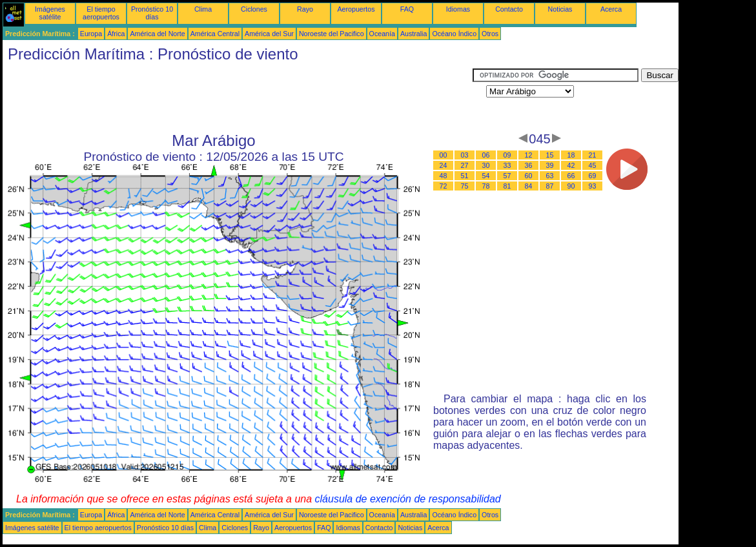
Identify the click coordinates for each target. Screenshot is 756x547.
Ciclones (254, 9)
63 (550, 176)
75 (465, 186)
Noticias (560, 9)
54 (486, 176)
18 (571, 155)
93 (593, 186)
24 (444, 165)
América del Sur (269, 34)
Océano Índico (454, 34)
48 (444, 176)
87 (550, 186)
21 (593, 155)
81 (507, 186)
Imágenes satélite (50, 13)
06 (486, 155)
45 (593, 165)
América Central (215, 34)
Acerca (611, 9)
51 (465, 176)
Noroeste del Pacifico (332, 34)
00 (444, 155)
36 (529, 165)
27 (465, 165)
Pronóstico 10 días (152, 13)
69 (593, 176)
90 (571, 186)
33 (507, 165)
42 (571, 165)
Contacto (509, 9)
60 (529, 176)
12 (529, 155)
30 (486, 165)
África (116, 34)
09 (507, 155)
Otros (490, 34)
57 (507, 176)
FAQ (407, 9)
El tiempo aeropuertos (101, 13)
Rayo (305, 9)
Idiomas (458, 9)
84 (529, 186)
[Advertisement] (238, 98)
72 (444, 186)
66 (571, 176)
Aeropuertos (356, 9)
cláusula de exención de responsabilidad (408, 499)
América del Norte (157, 34)
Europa (91, 34)
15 (550, 155)
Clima (203, 9)
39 (550, 165)
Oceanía (382, 34)
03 (465, 155)
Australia (414, 34)
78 (486, 186)
